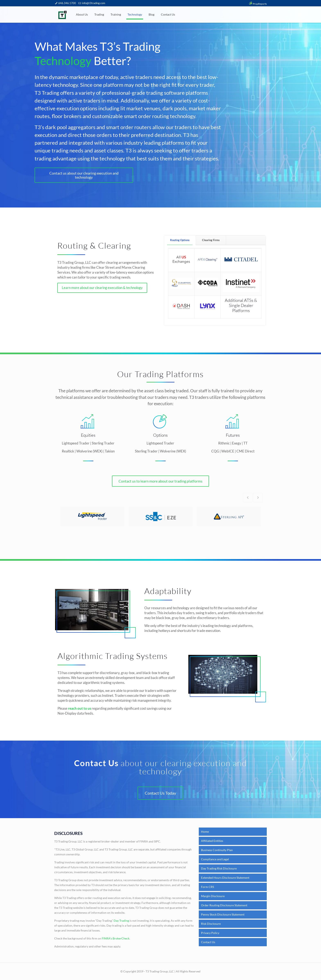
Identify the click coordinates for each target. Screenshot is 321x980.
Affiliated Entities (212, 841)
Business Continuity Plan (217, 850)
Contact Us (208, 942)
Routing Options (180, 240)
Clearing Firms (211, 240)
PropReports (258, 4)
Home (205, 832)
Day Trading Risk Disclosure (219, 868)
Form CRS (207, 887)
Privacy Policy (210, 933)
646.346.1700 (67, 3)
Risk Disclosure (211, 924)
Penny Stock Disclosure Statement (223, 914)
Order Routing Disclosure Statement (224, 905)
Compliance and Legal (215, 859)
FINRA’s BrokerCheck (116, 938)
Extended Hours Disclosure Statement (225, 878)
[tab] (180, 240)
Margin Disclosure (213, 896)
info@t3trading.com (94, 3)
